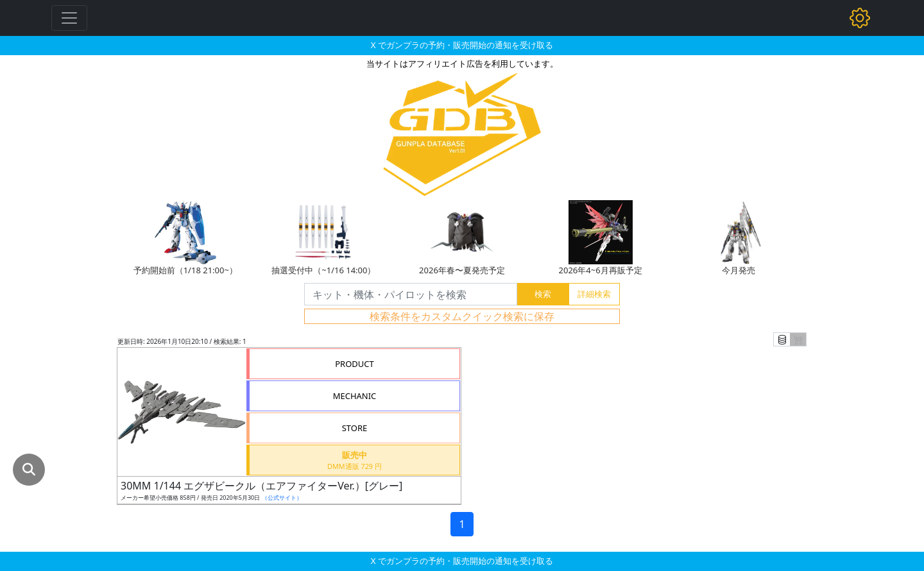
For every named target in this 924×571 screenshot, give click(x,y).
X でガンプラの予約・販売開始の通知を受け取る (462, 45)
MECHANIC (355, 396)
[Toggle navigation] (69, 18)
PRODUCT (355, 364)
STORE (355, 428)
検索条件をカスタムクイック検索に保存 (462, 316)
